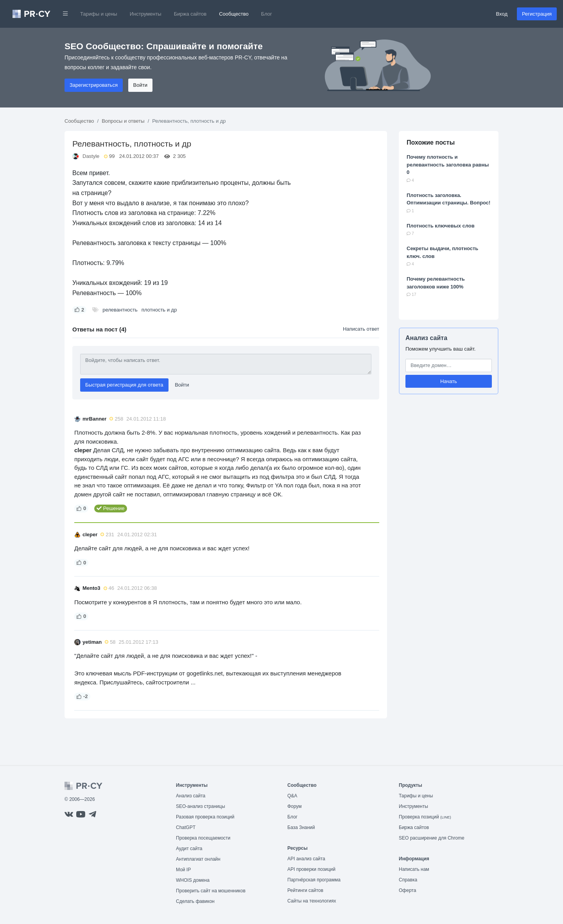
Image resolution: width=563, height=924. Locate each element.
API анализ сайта (306, 859)
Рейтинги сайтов (305, 890)
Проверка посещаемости (203, 838)
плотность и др (159, 310)
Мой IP (183, 870)
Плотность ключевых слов (441, 226)
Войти (140, 85)
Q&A (292, 796)
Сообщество (234, 14)
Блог (267, 14)
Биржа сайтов (190, 14)
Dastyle (91, 156)
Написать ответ (361, 329)
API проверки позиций (311, 869)
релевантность (120, 310)
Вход (502, 14)
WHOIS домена (193, 880)
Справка (408, 880)
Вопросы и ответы (123, 121)
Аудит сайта (189, 849)
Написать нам (414, 869)
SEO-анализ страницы (201, 806)
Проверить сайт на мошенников (211, 891)
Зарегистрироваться (94, 85)
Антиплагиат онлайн (198, 859)
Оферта (407, 890)
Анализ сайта (426, 338)
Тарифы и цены (99, 14)
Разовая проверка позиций (205, 817)
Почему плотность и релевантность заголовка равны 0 (448, 165)
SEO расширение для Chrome (432, 838)
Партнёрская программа (314, 880)
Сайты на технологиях (312, 901)
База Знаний (301, 827)
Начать (449, 381)
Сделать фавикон (195, 901)
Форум (294, 806)
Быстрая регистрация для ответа (124, 385)
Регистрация (537, 14)
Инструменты (146, 14)
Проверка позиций (425, 817)
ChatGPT (186, 827)
